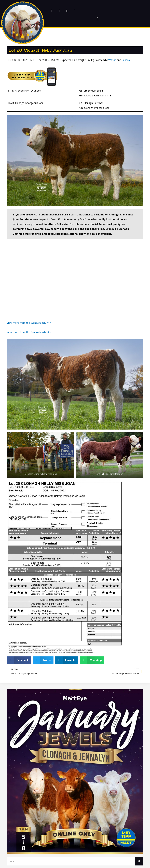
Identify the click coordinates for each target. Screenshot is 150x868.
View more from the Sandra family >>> (29, 332)
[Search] (139, 861)
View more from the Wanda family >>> (29, 323)
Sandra (126, 60)
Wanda (112, 60)
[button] (23, 23)
